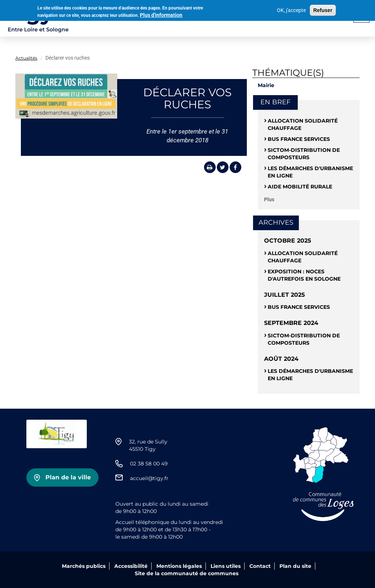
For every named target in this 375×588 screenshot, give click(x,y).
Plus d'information (161, 14)
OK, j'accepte (291, 9)
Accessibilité (131, 566)
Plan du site (295, 566)
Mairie (266, 85)
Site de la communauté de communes (187, 573)
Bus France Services (299, 139)
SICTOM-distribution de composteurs (304, 154)
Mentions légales (179, 566)
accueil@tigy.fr (149, 478)
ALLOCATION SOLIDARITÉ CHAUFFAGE (303, 124)
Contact (260, 566)
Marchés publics (84, 566)
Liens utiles (226, 566)
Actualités (26, 58)
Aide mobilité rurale (300, 187)
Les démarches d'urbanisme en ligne (310, 172)
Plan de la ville (68, 477)
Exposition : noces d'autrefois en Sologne (304, 275)
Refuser (323, 9)
